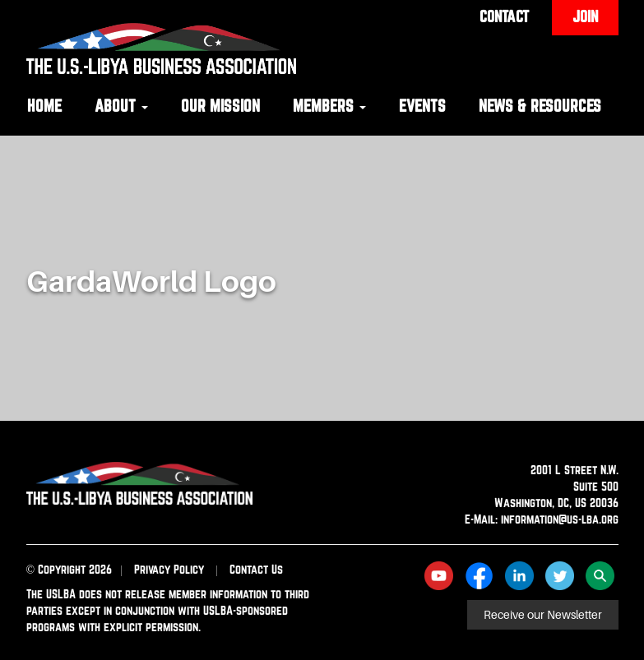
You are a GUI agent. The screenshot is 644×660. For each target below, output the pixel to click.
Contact (504, 16)
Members (329, 106)
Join (585, 16)
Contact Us (256, 569)
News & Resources (540, 106)
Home (44, 106)
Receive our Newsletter (543, 615)
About (121, 106)
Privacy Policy (169, 569)
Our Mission (220, 106)
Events (422, 106)
